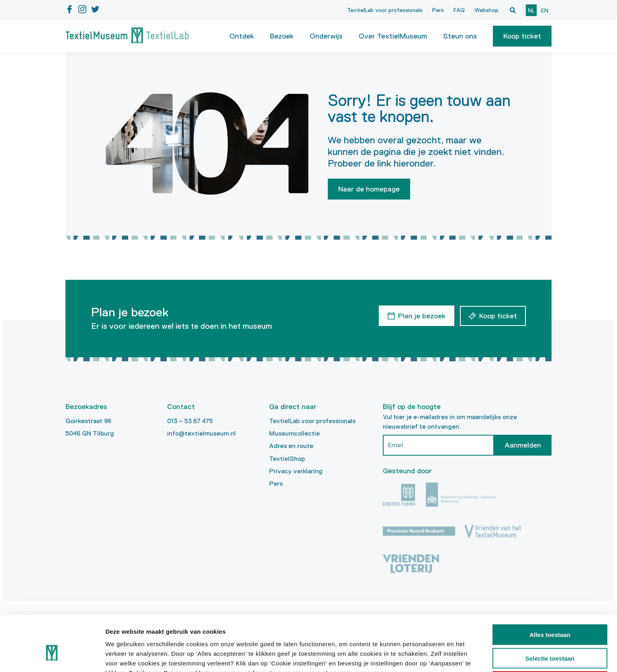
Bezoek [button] (282, 36)
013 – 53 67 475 (190, 421)
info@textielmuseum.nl (201, 433)
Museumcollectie (294, 433)
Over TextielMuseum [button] (393, 36)
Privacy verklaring (296, 471)
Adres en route (291, 446)
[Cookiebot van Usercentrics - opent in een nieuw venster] (52, 656)
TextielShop (287, 459)
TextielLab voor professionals (385, 10)
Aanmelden (523, 445)
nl (531, 10)
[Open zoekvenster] (513, 10)
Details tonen (434, 656)
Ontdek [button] (242, 36)
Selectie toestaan (550, 616)
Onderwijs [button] (326, 36)
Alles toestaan (550, 592)
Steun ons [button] (460, 36)
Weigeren (550, 639)
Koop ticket (522, 36)
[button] (522, 36)
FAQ (459, 10)
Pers (438, 10)
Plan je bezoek (421, 316)
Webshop (486, 10)
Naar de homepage (369, 189)
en (545, 10)
